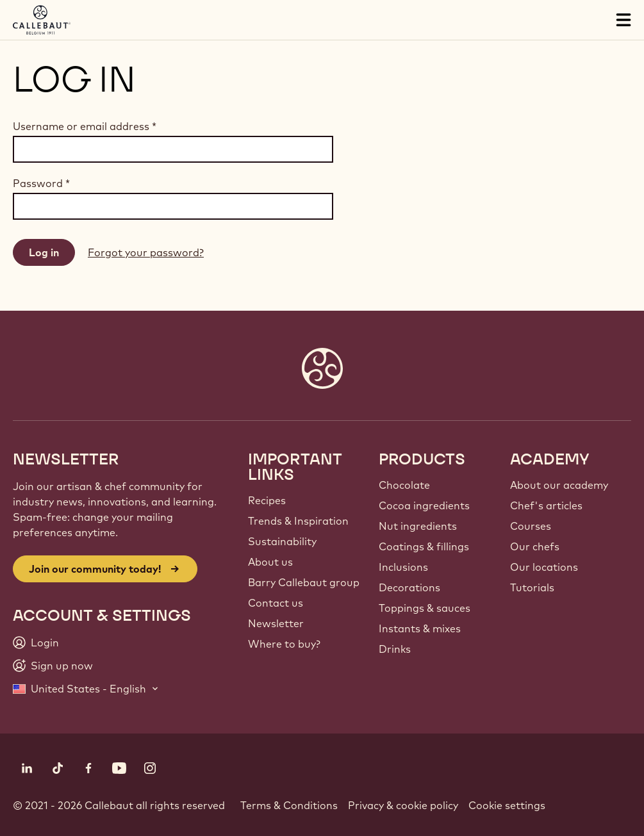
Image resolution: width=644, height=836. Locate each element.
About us (270, 562)
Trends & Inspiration (298, 521)
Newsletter (276, 623)
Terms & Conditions (289, 805)
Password (41, 183)
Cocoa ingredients (424, 505)
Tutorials (532, 587)
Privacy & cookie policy (403, 805)
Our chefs (535, 546)
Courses (531, 526)
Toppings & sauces (425, 608)
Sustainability (282, 541)
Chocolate (404, 485)
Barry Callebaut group (304, 582)
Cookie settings (507, 805)
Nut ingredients (418, 526)
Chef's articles (546, 505)
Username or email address (85, 126)
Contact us (276, 603)
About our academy (559, 485)
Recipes (267, 500)
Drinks (395, 649)
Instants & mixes (420, 628)
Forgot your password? (146, 252)
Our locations (544, 567)
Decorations (409, 587)
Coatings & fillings (424, 546)
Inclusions (403, 567)
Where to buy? (284, 644)
